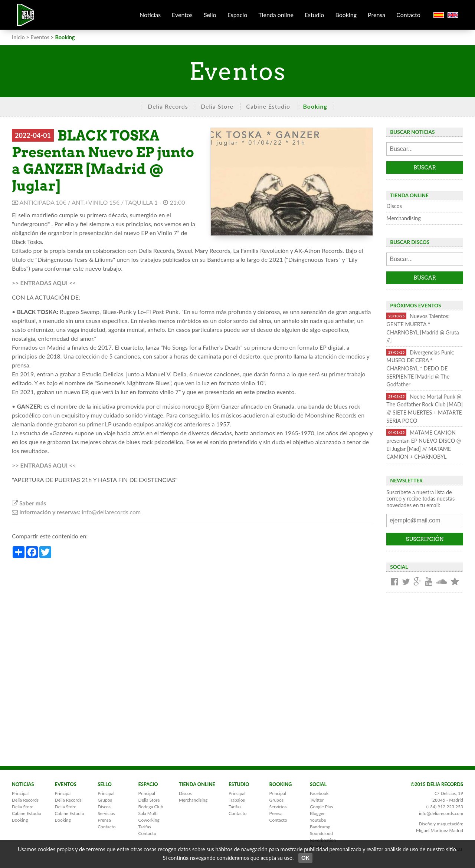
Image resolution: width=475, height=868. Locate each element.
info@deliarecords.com (441, 813)
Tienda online (276, 15)
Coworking (149, 820)
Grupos (105, 800)
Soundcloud (321, 833)
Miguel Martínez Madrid (440, 830)
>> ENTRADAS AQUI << (44, 283)
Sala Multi (148, 813)
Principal (20, 793)
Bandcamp (320, 827)
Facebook (319, 793)
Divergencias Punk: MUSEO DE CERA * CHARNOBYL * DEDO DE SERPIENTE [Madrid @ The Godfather (420, 368)
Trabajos (237, 800)
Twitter (317, 800)
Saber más (29, 503)
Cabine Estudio (268, 106)
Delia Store (217, 106)
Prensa (376, 15)
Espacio (237, 15)
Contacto (408, 15)
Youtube (318, 820)
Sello (210, 15)
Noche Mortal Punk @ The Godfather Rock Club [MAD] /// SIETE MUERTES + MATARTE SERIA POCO (425, 408)
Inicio (18, 37)
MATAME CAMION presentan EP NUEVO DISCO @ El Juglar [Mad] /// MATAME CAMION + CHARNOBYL (424, 444)
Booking (346, 15)
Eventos (182, 15)
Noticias (150, 15)
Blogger (317, 813)
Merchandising (403, 218)
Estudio (315, 15)
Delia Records (168, 106)
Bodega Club (151, 807)
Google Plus (322, 807)
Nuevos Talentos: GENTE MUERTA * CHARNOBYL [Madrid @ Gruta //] (422, 328)
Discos (394, 206)
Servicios (106, 813)
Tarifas (145, 827)
